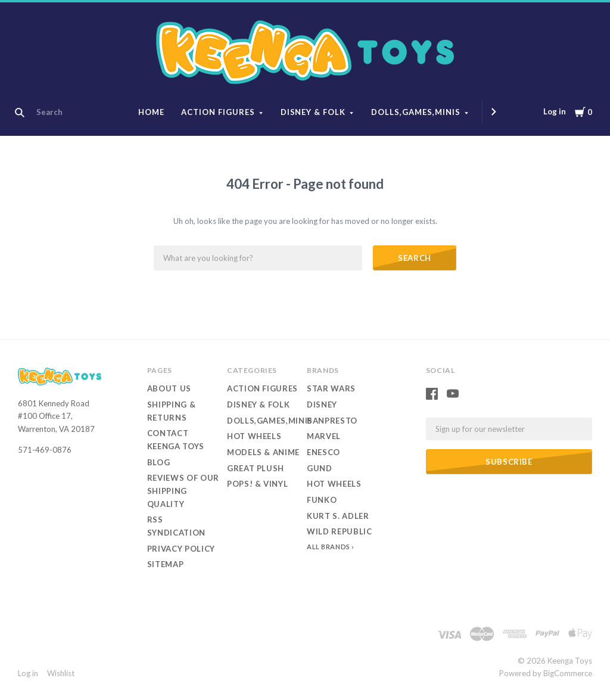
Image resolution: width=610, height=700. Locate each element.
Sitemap (166, 564)
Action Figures (218, 112)
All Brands (329, 547)
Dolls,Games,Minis (416, 112)
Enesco (323, 452)
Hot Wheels (254, 436)
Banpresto (332, 421)
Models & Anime (263, 452)
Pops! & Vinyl (257, 484)
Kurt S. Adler (338, 516)
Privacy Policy (181, 549)
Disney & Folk (313, 112)
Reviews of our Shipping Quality (183, 491)
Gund (320, 468)
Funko (322, 500)
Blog (159, 462)
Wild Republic (339, 531)
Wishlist (61, 673)
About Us (169, 388)
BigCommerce (568, 673)
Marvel (324, 436)
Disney (322, 405)
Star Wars (331, 388)
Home (151, 112)
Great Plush (256, 468)
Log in (555, 111)
